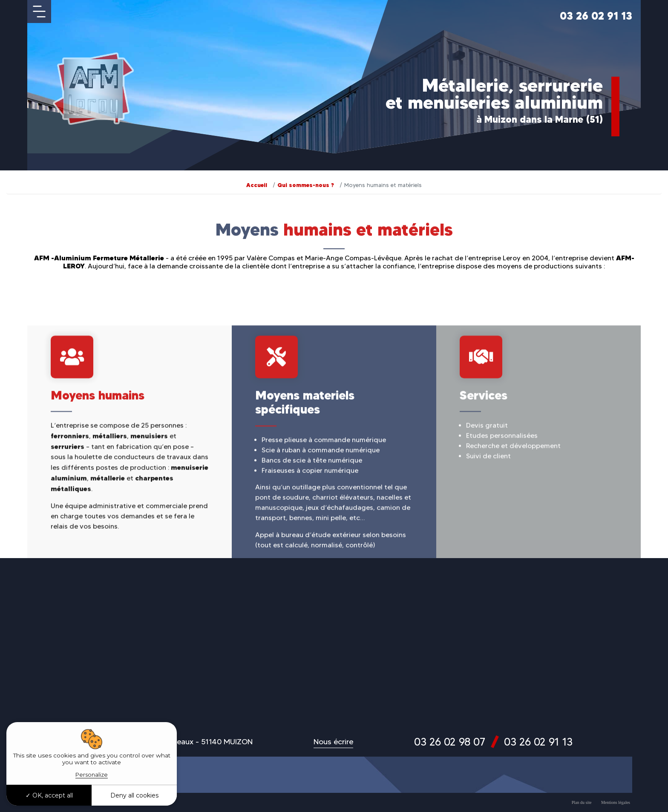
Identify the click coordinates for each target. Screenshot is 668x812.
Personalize (92, 775)
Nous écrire (333, 742)
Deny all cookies (134, 795)
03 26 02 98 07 (450, 742)
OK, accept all (49, 795)
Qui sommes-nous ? (306, 185)
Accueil (257, 185)
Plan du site (582, 802)
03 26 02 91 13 (596, 16)
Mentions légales (616, 802)
